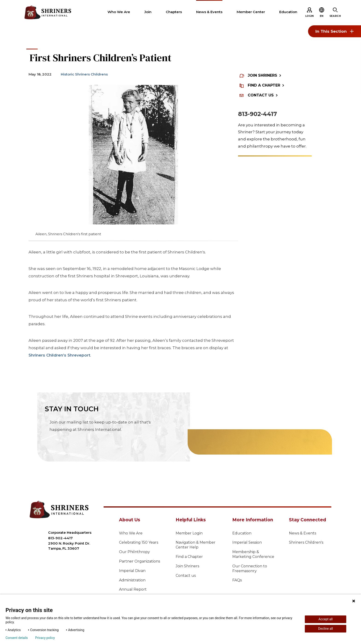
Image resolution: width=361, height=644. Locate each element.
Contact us (186, 576)
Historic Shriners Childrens (84, 74)
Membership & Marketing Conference (253, 554)
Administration (132, 580)
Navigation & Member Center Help (196, 545)
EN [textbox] (322, 16)
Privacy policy (45, 638)
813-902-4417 (258, 114)
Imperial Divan (132, 571)
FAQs (237, 580)
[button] (322, 16)
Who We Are (131, 533)
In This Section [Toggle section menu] (335, 31)
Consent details (17, 638)
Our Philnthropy (134, 552)
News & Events (303, 533)
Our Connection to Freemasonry (250, 569)
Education (242, 533)
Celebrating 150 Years (139, 542)
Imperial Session (247, 542)
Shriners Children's (306, 542)
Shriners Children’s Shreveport (59, 355)
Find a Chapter (189, 557)
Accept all (326, 619)
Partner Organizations (140, 561)
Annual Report (133, 589)
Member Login (189, 533)
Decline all (326, 629)
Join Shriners (187, 566)
